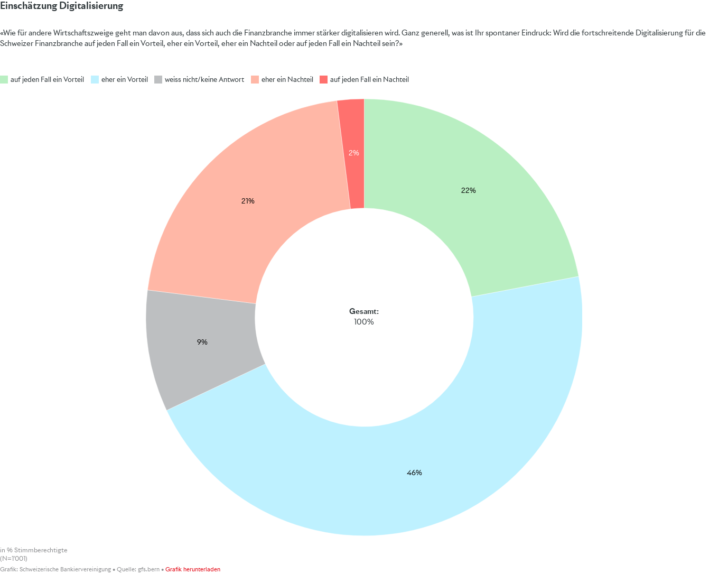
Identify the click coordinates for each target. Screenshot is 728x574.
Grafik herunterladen (193, 570)
